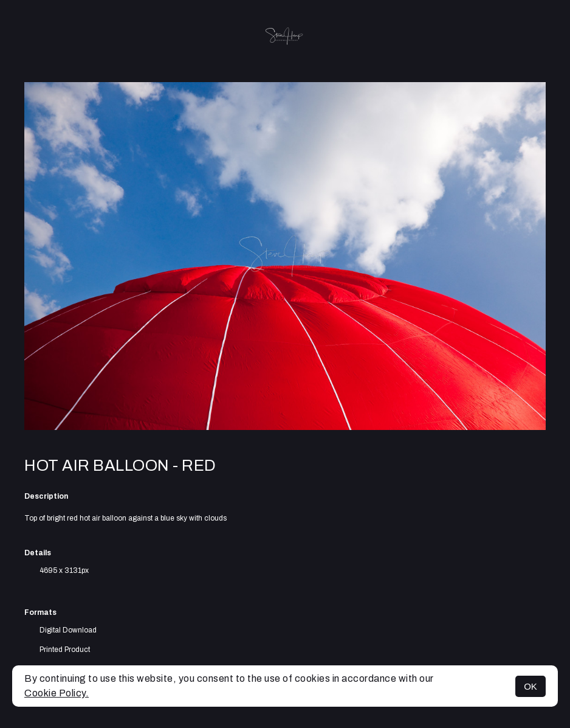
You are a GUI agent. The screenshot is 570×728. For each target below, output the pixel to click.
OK (531, 686)
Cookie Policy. (57, 693)
